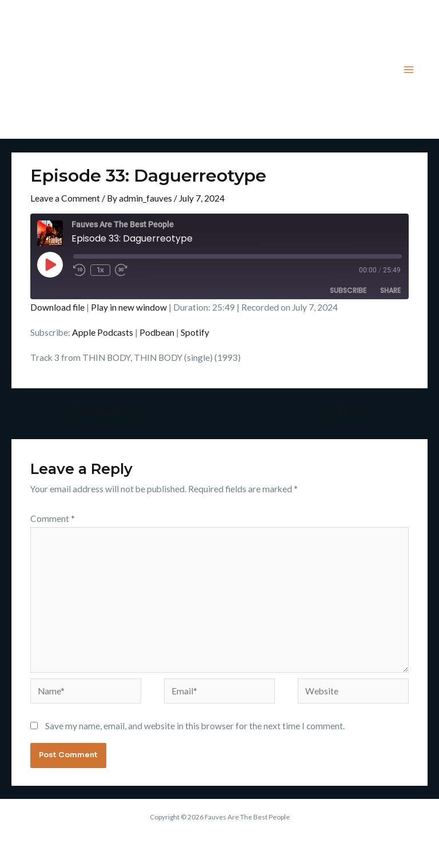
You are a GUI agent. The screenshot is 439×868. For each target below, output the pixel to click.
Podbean (157, 332)
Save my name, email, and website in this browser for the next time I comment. (195, 726)
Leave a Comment (65, 198)
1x (100, 270)
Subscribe (348, 290)
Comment (53, 519)
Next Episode (349, 412)
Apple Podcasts (103, 332)
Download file (57, 307)
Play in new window (129, 307)
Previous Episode (98, 412)
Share (390, 290)
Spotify (195, 332)
